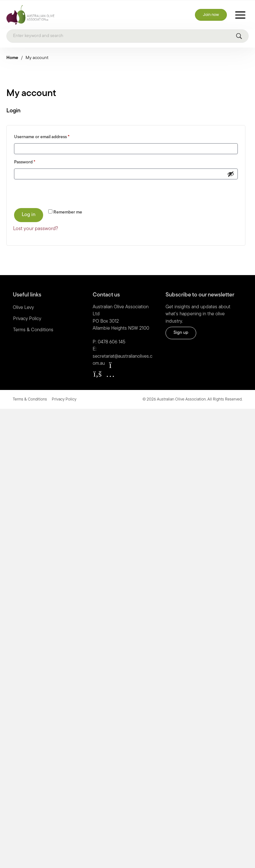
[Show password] (231, 174)
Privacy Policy (27, 319)
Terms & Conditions (33, 330)
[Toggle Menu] (240, 15)
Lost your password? (36, 229)
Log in (29, 215)
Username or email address (51, 136)
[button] (97, 374)
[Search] (127, 36)
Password (34, 161)
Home (12, 58)
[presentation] (57, 193)
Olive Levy (23, 308)
